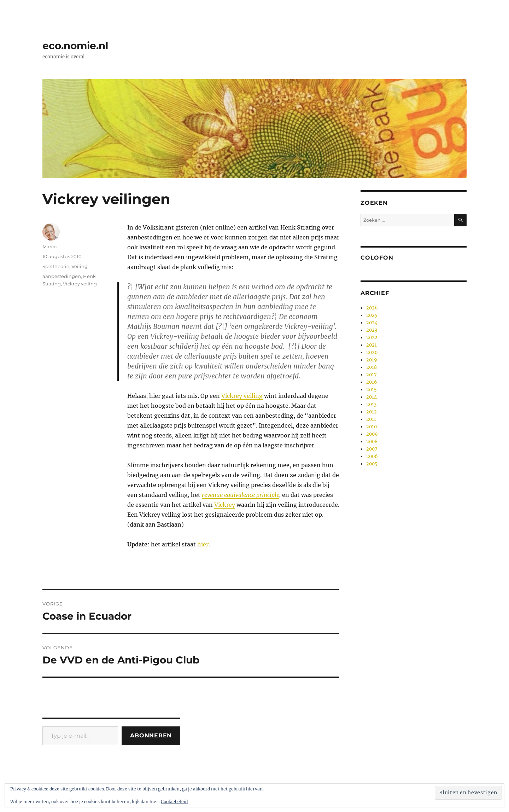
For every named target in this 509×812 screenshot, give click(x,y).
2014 (371, 397)
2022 (372, 338)
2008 (372, 442)
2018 (371, 367)
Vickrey (225, 505)
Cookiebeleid (174, 802)
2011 (371, 419)
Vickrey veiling (242, 396)
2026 (372, 308)
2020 (372, 352)
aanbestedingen (62, 276)
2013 (371, 404)
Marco (49, 246)
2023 (372, 330)
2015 (371, 390)
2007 (372, 449)
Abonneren (151, 735)
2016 (372, 382)
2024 (372, 323)
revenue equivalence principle (241, 495)
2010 (371, 427)
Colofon (377, 258)
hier (203, 544)
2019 (372, 360)
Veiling (80, 266)
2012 (371, 412)
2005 (372, 464)
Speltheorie (56, 266)
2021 (371, 345)
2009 (372, 434)
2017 (371, 375)
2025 (372, 315)
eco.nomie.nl (75, 46)
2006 (372, 456)
